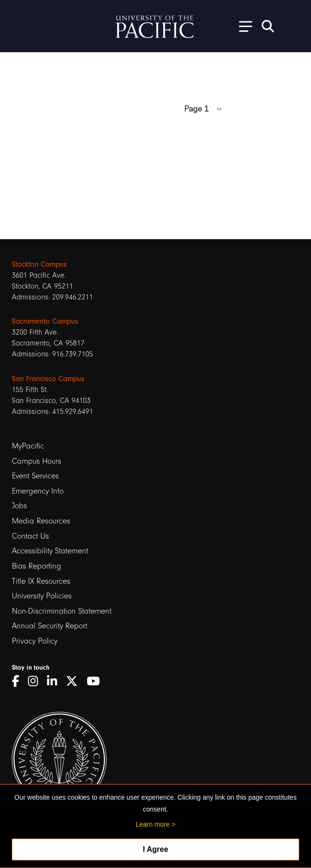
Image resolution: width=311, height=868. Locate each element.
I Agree (155, 849)
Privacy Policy (35, 641)
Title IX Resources (41, 581)
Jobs (19, 506)
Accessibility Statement (50, 551)
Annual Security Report (50, 626)
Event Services (35, 476)
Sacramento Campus (45, 321)
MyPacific (28, 446)
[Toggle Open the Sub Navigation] (242, 26)
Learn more (153, 824)
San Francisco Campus (48, 379)
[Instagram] (36, 681)
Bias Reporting (37, 566)
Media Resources (41, 521)
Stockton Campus (39, 264)
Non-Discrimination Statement (62, 611)
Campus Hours (37, 461)
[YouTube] (97, 681)
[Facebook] (19, 681)
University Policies (42, 596)
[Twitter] (75, 681)
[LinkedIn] (55, 681)
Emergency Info (38, 491)
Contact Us (30, 536)
